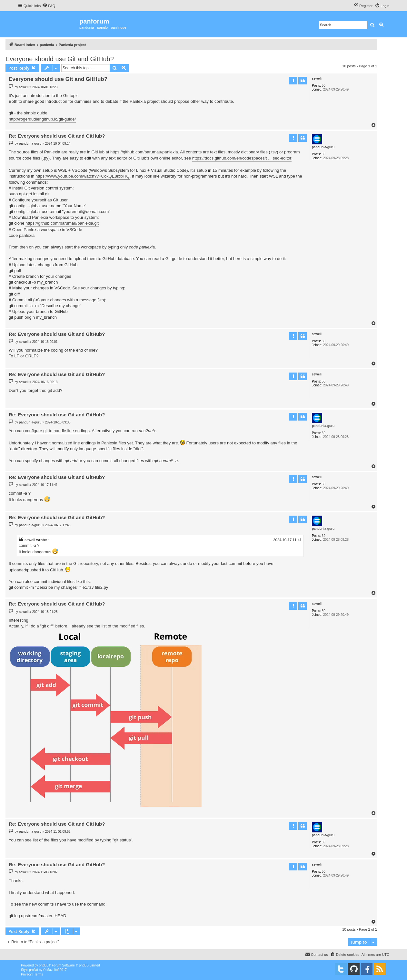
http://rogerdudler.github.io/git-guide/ (42, 119)
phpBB (44, 965)
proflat (34, 970)
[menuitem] (49, 6)
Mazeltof (53, 970)
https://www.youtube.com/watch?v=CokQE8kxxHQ (83, 176)
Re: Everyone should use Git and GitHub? (57, 136)
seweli (317, 78)
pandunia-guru (323, 147)
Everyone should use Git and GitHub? (60, 59)
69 (324, 154)
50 (324, 86)
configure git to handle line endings (57, 431)
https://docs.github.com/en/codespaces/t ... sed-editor (242, 158)
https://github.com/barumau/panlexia (144, 152)
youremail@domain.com (86, 212)
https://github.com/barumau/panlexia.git (62, 223)
